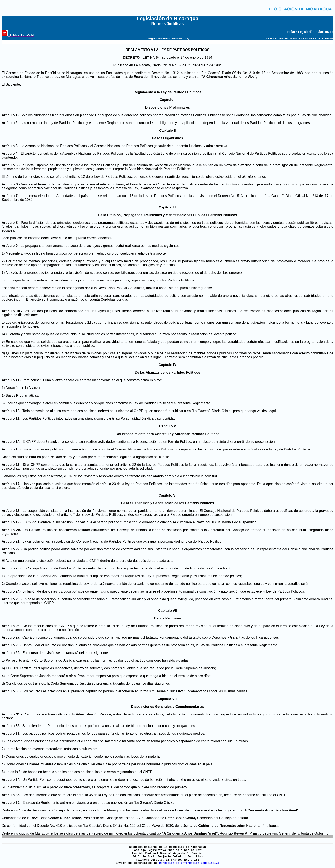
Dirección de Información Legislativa (189, 863)
